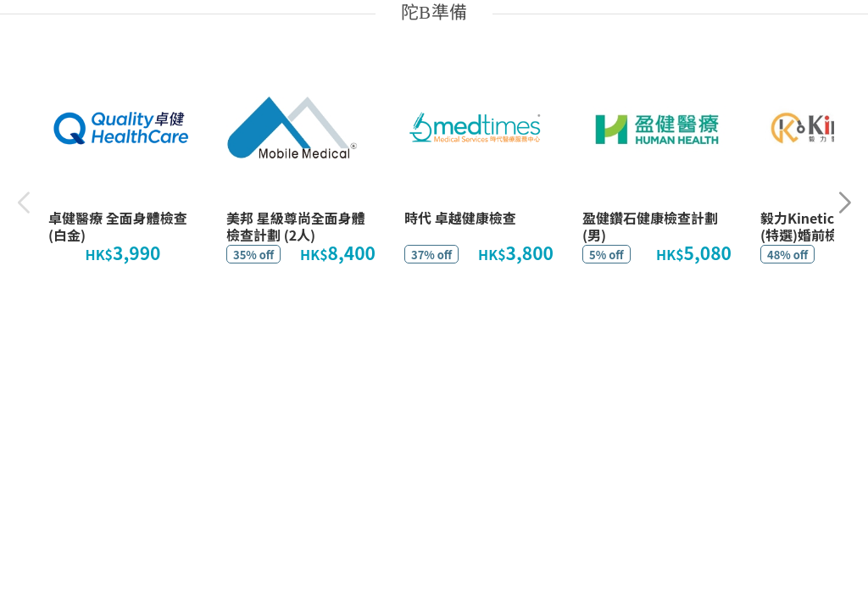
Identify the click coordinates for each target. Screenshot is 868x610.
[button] (845, 203)
